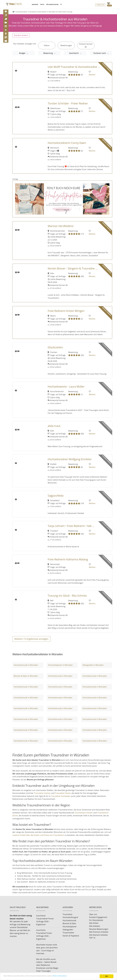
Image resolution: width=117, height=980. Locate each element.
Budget (23, 56)
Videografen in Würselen (93, 667)
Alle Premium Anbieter (99, 934)
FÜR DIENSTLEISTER (52, 5)
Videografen (68, 932)
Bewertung (48, 56)
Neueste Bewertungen (99, 931)
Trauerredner (68, 935)
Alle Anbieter (95, 928)
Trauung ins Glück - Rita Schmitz (67, 598)
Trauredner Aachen (42, 796)
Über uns (93, 917)
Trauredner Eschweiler (61, 799)
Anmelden (100, 5)
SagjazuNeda (56, 498)
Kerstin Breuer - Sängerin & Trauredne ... (73, 271)
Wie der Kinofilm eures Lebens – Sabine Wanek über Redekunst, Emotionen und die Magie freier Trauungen (47, 967)
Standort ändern (21, 38)
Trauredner (68, 917)
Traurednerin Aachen (84, 815)
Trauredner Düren (63, 796)
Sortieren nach (100, 56)
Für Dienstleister (96, 923)
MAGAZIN (35, 5)
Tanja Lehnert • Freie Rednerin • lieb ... (71, 528)
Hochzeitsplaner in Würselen (60, 667)
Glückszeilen (55, 350)
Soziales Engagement (98, 920)
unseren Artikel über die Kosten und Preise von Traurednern (38, 838)
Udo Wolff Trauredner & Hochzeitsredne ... (74, 69)
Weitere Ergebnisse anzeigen (31, 641)
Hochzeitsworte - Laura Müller (66, 389)
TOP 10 (92, 940)
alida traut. (54, 428)
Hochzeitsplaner (70, 929)
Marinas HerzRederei (61, 228)
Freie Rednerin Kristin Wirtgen (66, 313)
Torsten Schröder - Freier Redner (68, 106)
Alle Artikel (94, 925)
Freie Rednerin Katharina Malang (68, 562)
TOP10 (42, 5)
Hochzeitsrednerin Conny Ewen (67, 145)
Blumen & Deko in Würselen (26, 678)
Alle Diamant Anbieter (98, 937)
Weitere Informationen (77, 976)
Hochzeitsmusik (69, 923)
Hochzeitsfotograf (70, 920)
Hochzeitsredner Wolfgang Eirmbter (70, 462)
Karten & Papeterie (71, 938)
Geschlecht (74, 56)
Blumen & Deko (69, 926)
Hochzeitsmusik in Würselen (26, 667)
